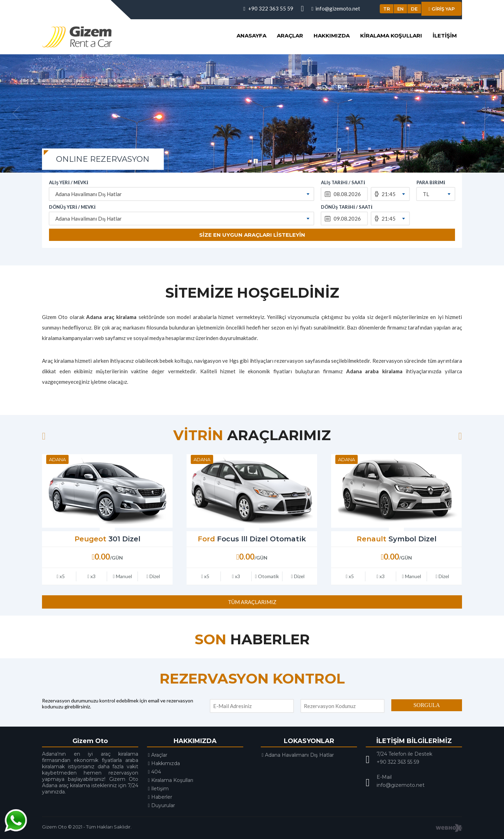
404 (155, 772)
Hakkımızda (332, 36)
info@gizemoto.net (336, 8)
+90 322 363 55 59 (268, 8)
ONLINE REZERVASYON (103, 159)
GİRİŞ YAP (442, 9)
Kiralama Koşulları (391, 36)
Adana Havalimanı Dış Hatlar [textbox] (89, 194)
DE (414, 9)
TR (387, 9)
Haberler (160, 797)
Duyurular (162, 805)
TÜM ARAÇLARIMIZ (252, 602)
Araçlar (290, 36)
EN (400, 9)
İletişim (445, 36)
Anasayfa (251, 36)
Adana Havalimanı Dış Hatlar (298, 755)
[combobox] (181, 194)
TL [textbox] (426, 194)
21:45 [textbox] (388, 194)
